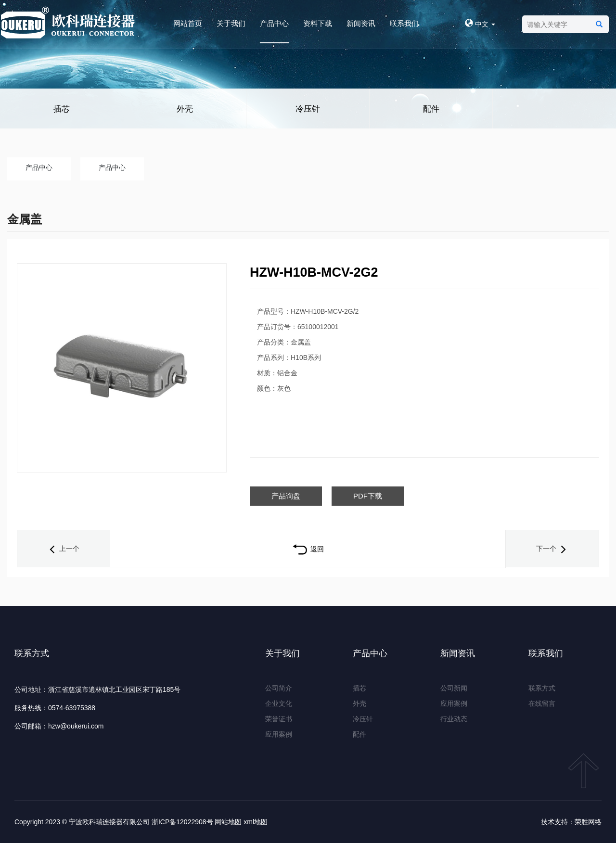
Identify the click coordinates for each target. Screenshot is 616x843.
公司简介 (279, 688)
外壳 (185, 109)
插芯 (62, 109)
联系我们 (404, 23)
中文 (480, 24)
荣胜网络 (588, 822)
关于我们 (231, 23)
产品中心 (274, 23)
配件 (431, 109)
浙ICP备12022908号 (182, 822)
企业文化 (279, 703)
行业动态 (454, 719)
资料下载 (318, 23)
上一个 (64, 549)
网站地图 (228, 822)
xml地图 (256, 822)
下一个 (552, 549)
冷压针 (308, 109)
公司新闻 (454, 688)
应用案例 (279, 734)
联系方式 (542, 688)
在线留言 (542, 703)
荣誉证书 (279, 719)
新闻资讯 (361, 23)
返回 (308, 549)
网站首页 (188, 23)
